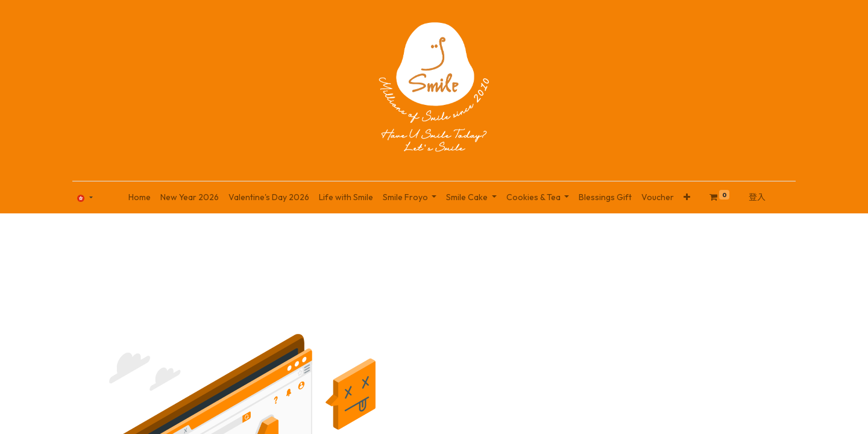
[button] (687, 197)
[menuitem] (140, 197)
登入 (757, 197)
